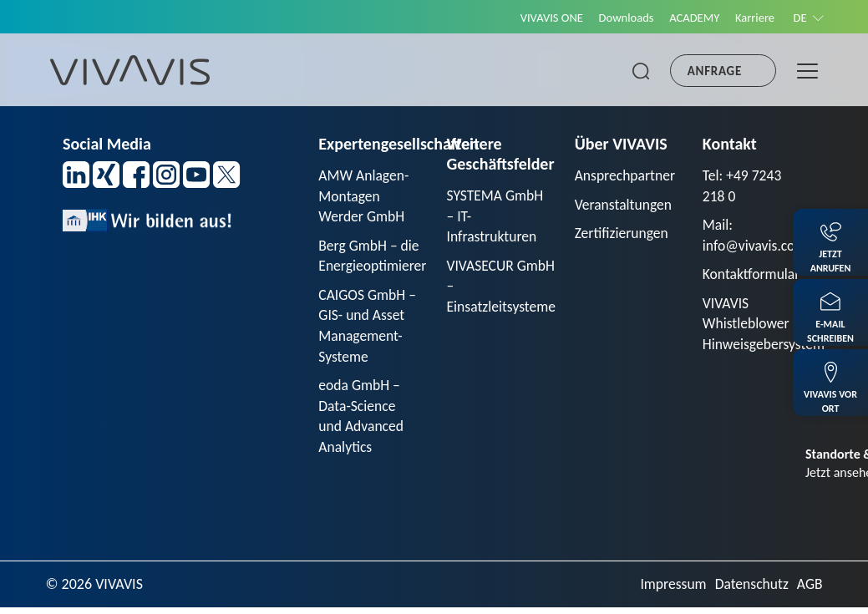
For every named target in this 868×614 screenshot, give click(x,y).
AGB (809, 590)
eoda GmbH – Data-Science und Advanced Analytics (362, 422)
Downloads (617, 18)
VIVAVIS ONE (541, 18)
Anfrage (715, 71)
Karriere (751, 18)
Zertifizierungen (623, 234)
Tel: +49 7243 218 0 (743, 186)
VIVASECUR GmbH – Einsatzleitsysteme (502, 288)
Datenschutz (750, 590)
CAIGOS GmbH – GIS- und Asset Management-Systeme (368, 329)
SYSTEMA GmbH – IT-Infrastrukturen (496, 216)
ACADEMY (688, 18)
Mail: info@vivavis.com (756, 236)
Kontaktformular (753, 277)
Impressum (670, 590)
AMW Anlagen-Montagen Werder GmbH (365, 196)
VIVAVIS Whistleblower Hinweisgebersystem (765, 327)
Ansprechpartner (627, 175)
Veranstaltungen (624, 205)
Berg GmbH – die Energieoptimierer (373, 258)
